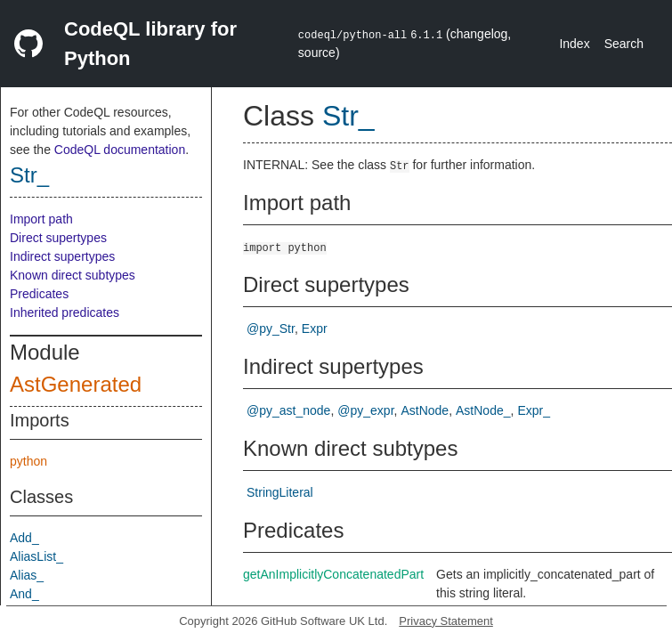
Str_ (29, 175)
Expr (315, 329)
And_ (24, 594)
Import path (41, 219)
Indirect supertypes (62, 256)
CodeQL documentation (120, 150)
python (28, 461)
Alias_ (27, 575)
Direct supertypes (58, 238)
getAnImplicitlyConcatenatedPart (333, 574)
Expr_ (534, 410)
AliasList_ (36, 556)
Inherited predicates (65, 312)
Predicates (39, 294)
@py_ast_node (288, 410)
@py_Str (271, 329)
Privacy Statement (446, 621)
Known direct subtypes (73, 275)
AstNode (425, 410)
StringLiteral (280, 492)
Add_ (24, 538)
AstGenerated (76, 384)
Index (574, 44)
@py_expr (365, 410)
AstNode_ (483, 410)
